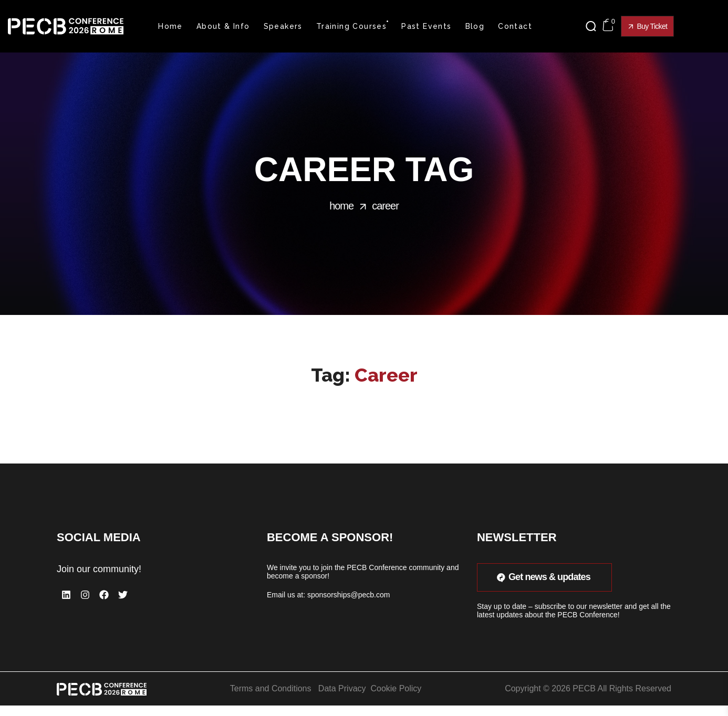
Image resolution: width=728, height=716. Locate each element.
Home (341, 206)
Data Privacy (342, 688)
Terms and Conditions (271, 688)
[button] (594, 26)
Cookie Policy (396, 688)
